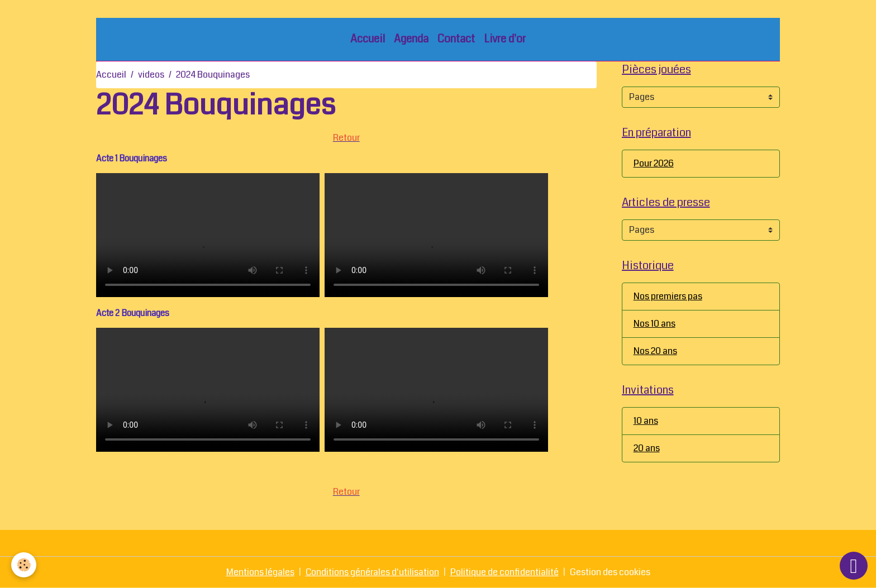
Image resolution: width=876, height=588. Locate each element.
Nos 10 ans (654, 324)
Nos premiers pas (668, 296)
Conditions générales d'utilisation (372, 572)
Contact (456, 39)
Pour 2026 (654, 163)
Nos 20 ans (655, 351)
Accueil (368, 39)
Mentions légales (260, 572)
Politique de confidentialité (504, 572)
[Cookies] (24, 565)
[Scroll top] (854, 566)
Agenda (411, 39)
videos (151, 75)
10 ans (646, 421)
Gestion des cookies (610, 572)
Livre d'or (505, 39)
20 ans (647, 448)
